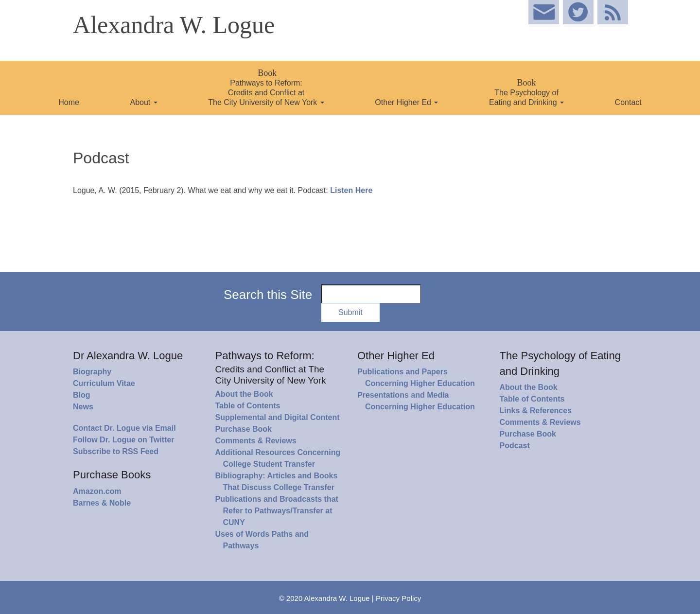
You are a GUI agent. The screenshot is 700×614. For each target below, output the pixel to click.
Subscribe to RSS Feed (116, 451)
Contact (628, 102)
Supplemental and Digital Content (278, 417)
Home (69, 102)
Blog (82, 395)
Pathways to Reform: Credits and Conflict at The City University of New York (266, 87)
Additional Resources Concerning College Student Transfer (278, 458)
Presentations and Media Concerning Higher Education (416, 401)
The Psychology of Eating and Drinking (526, 92)
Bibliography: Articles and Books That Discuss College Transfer (277, 482)
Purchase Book (244, 429)
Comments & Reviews (256, 441)
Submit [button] (350, 312)
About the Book (244, 394)
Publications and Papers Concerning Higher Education (416, 377)
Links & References (536, 411)
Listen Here (351, 190)
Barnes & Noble (102, 503)
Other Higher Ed (406, 102)
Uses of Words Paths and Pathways (262, 540)
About (143, 102)
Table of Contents (248, 406)
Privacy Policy (398, 598)
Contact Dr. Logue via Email (124, 428)
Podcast (515, 446)
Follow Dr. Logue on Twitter (124, 440)
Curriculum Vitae (104, 383)
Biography (92, 372)
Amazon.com (97, 491)
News (83, 407)
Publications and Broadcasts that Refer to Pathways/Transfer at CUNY (277, 511)
